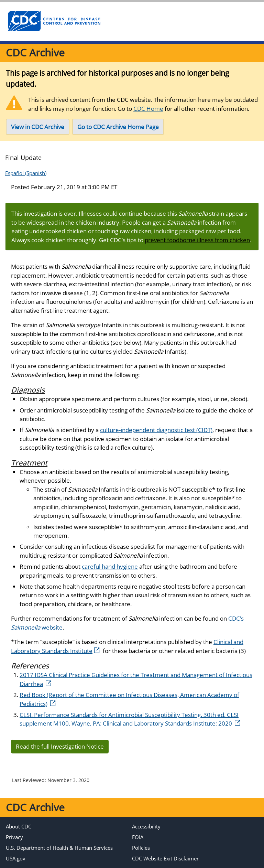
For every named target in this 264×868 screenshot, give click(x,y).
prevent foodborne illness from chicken (197, 240)
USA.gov (16, 858)
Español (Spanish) (26, 173)
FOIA (138, 837)
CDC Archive (35, 52)
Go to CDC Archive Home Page (118, 127)
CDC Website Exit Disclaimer (165, 858)
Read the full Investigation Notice (60, 746)
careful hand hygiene (110, 566)
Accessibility (146, 826)
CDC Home (148, 109)
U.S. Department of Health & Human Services (59, 848)
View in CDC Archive (38, 127)
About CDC (19, 826)
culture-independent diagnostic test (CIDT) (156, 430)
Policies (141, 848)
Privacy (14, 837)
